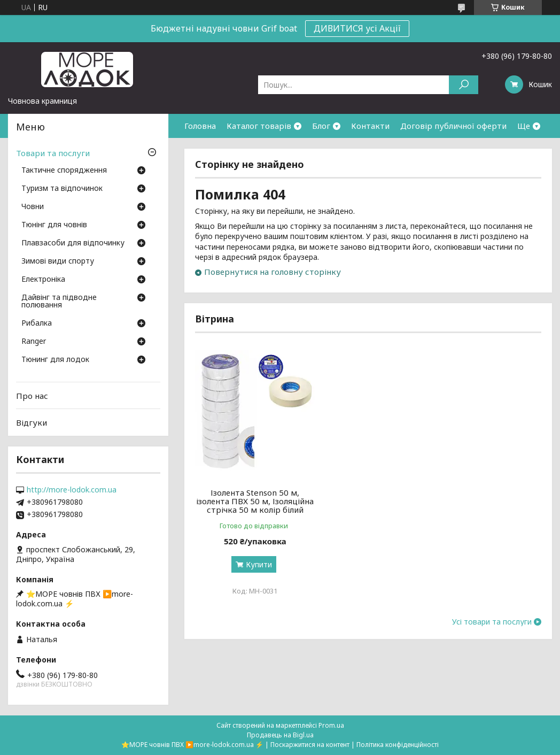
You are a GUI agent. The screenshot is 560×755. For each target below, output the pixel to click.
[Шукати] (464, 85)
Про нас (32, 396)
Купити (254, 573)
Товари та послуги (53, 153)
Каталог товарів (259, 126)
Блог (321, 126)
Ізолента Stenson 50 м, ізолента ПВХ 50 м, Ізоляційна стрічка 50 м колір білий (250, 505)
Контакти (370, 126)
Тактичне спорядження (64, 171)
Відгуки (32, 422)
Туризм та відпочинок (62, 189)
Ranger (34, 342)
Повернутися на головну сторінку (273, 272)
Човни (33, 207)
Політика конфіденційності (398, 745)
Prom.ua (331, 725)
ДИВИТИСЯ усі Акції (357, 28)
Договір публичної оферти (453, 126)
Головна (200, 126)
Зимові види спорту (58, 261)
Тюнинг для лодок (55, 360)
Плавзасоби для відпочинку (73, 243)
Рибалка (37, 323)
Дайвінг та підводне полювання (59, 302)
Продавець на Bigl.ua (280, 735)
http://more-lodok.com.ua (72, 490)
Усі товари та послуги (492, 630)
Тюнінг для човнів (54, 225)
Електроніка (43, 280)
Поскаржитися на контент (310, 745)
